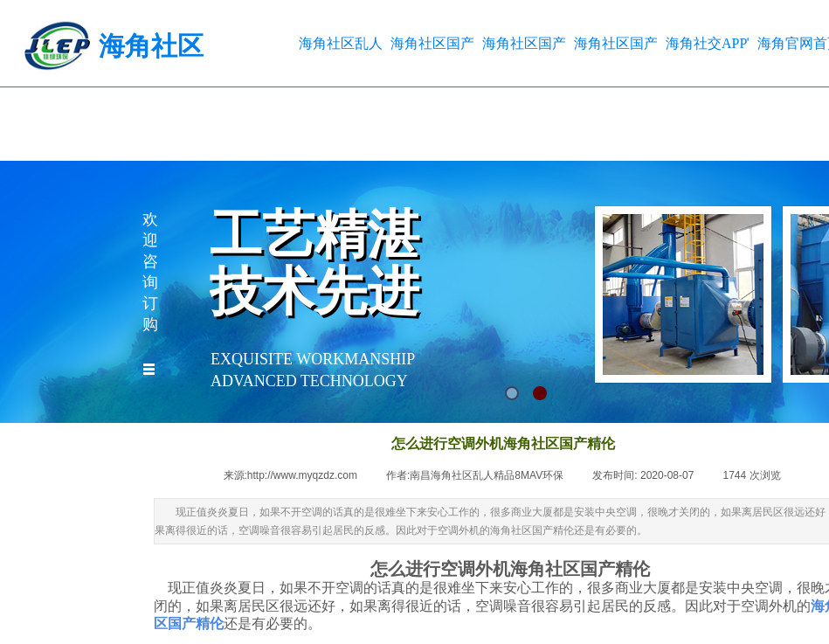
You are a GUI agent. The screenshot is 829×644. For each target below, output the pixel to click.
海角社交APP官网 (707, 43)
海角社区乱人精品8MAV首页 (340, 43)
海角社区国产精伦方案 (615, 43)
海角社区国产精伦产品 (432, 43)
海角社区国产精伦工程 (524, 43)
